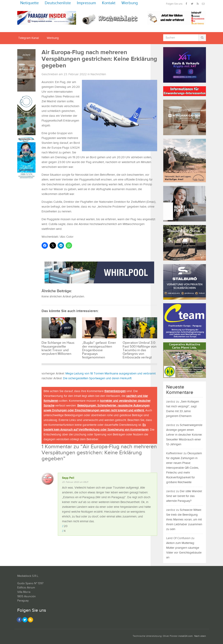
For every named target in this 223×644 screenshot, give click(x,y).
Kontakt (109, 3)
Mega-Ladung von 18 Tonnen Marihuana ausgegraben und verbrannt (110, 374)
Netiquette (30, 3)
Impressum (86, 3)
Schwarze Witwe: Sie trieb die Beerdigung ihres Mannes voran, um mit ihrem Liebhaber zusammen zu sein (184, 520)
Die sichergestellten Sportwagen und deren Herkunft (97, 378)
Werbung (130, 3)
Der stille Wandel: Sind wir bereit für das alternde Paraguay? (184, 496)
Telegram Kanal (29, 38)
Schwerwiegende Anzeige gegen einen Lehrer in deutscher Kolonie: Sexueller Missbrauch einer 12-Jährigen (184, 435)
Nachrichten (98, 74)
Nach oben (200, 636)
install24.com (185, 636)
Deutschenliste (58, 3)
